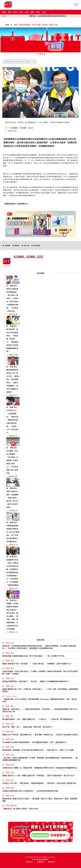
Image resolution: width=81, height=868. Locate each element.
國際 (32, 12)
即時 (4, 12)
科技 (38, 12)
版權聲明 (40, 862)
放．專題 (14, 25)
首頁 (7, 25)
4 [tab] (43, 55)
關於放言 (30, 862)
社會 (27, 12)
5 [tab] (45, 55)
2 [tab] (39, 55)
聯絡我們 (51, 862)
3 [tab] (41, 55)
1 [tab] (37, 55)
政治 (15, 12)
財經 (21, 12)
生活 (44, 12)
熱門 (10, 12)
